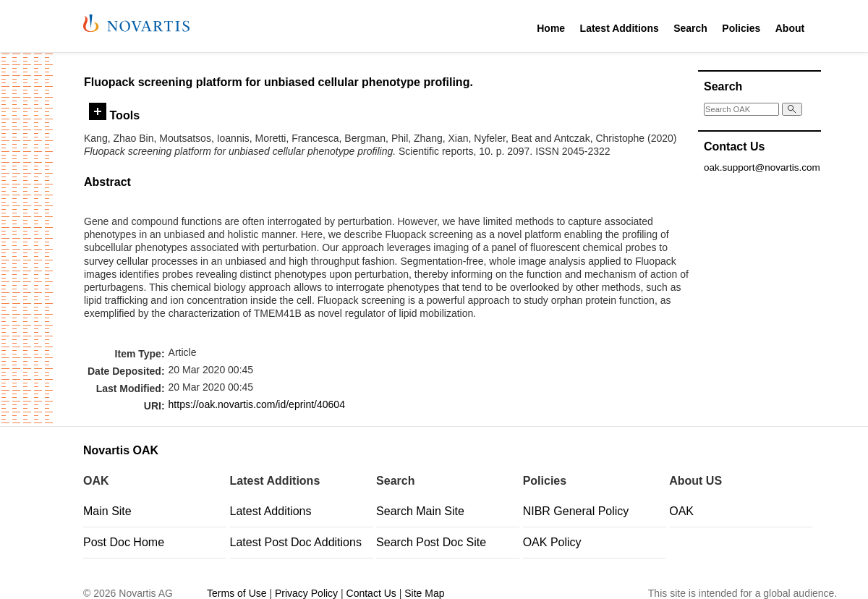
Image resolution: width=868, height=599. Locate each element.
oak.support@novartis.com (762, 167)
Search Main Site (420, 511)
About (790, 28)
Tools (114, 115)
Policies (741, 28)
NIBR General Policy (576, 511)
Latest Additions (620, 28)
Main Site (107, 511)
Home (551, 28)
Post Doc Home (124, 542)
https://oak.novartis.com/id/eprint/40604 (257, 404)
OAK (681, 511)
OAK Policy (552, 542)
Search (690, 28)
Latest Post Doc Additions (296, 542)
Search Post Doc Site (431, 542)
